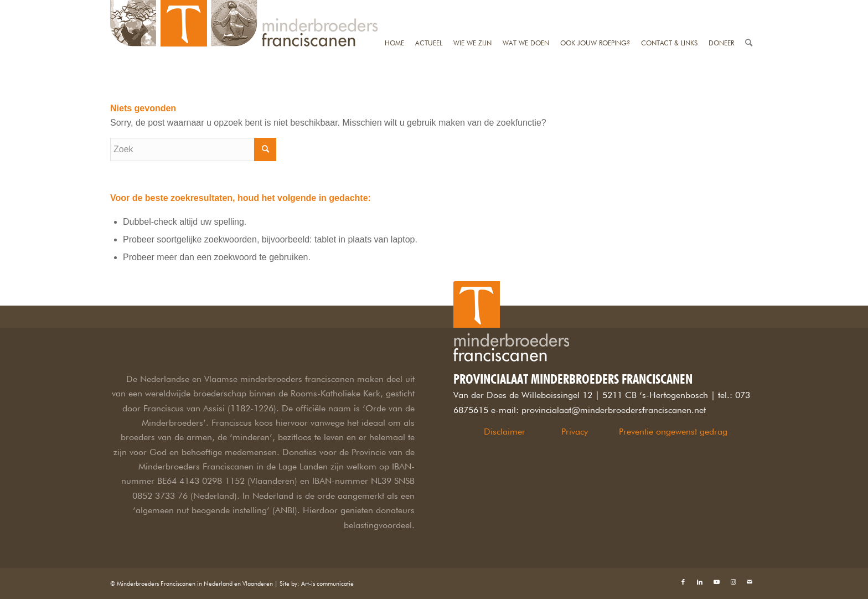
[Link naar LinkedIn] (700, 582)
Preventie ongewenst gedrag (673, 432)
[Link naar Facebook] (683, 582)
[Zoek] (749, 7)
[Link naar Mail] (750, 582)
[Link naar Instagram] (733, 582)
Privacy (575, 432)
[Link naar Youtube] (716, 582)
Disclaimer (505, 432)
